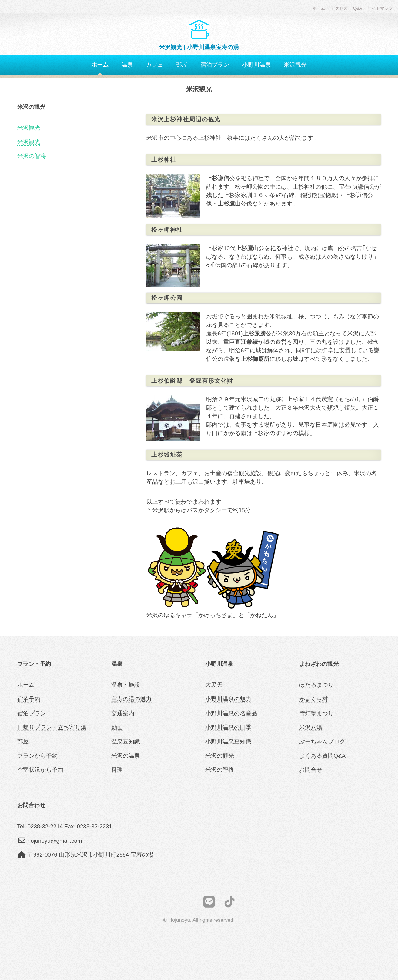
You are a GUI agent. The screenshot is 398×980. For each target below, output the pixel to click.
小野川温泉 (257, 65)
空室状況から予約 (40, 770)
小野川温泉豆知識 (228, 742)
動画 (117, 727)
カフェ (154, 65)
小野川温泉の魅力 (228, 699)
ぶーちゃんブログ (322, 742)
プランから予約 (37, 756)
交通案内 (123, 713)
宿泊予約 (29, 699)
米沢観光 (295, 65)
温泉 (127, 65)
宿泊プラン (215, 65)
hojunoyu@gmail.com (55, 841)
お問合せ (311, 770)
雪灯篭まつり (316, 713)
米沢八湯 (311, 727)
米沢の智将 (32, 156)
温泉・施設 (126, 685)
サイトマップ (380, 8)
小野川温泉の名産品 (231, 713)
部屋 (182, 65)
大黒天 (214, 685)
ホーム (319, 8)
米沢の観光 (220, 756)
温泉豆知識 (126, 742)
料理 (117, 770)
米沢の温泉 (126, 756)
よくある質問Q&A (322, 756)
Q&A (358, 8)
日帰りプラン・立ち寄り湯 (52, 727)
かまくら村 (314, 699)
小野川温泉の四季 (228, 727)
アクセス (339, 8)
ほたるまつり (316, 685)
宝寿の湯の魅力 (131, 699)
